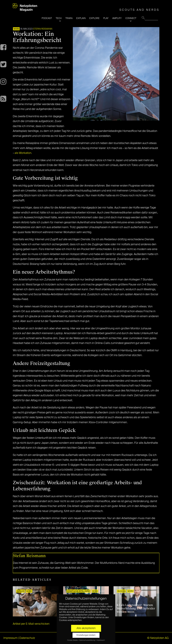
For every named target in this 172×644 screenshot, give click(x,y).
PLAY (106, 18)
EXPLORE (94, 18)
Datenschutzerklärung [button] (87, 640)
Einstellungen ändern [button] (86, 635)
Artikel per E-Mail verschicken (31, 624)
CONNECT (131, 18)
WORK (16, 29)
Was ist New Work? (29, 612)
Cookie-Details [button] (73, 640)
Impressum (10, 638)
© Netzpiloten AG (158, 638)
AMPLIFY (117, 18)
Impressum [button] (101, 640)
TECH (59, 18)
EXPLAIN (81, 18)
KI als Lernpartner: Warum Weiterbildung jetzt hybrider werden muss (136, 608)
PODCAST (47, 18)
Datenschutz (27, 638)
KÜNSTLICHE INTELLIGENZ (79, 591)
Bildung (121, 591)
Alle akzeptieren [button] (86, 628)
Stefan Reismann (43, 29)
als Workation (23, 153)
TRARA (69, 18)
